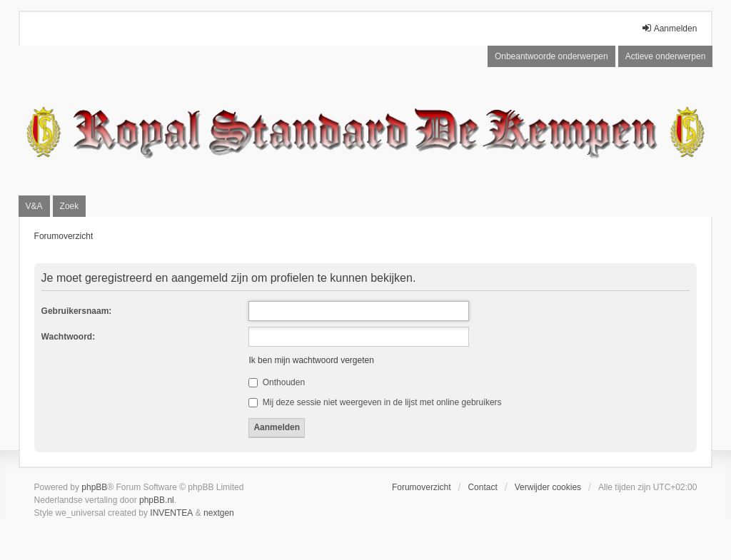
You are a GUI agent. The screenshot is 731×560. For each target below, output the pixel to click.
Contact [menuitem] (482, 487)
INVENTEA (171, 513)
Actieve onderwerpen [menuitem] (666, 56)
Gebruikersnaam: (77, 311)
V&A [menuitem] (34, 206)
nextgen (219, 513)
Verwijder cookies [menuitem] (548, 487)
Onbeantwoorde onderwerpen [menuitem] (551, 56)
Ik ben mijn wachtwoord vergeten (311, 360)
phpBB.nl (157, 500)
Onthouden (277, 382)
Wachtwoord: (69, 337)
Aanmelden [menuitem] (669, 28)
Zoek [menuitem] (70, 206)
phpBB (94, 487)
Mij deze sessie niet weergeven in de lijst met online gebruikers (375, 402)
